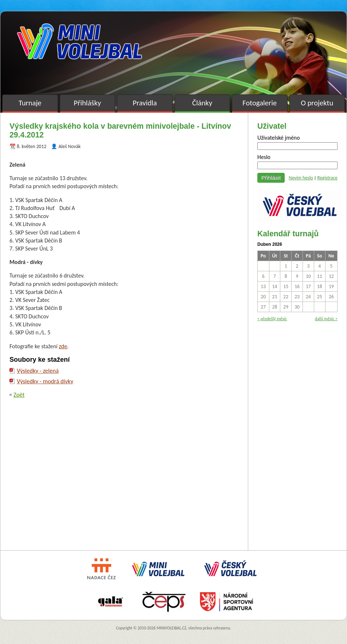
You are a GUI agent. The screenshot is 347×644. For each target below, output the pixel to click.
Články (202, 103)
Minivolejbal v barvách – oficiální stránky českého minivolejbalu (79, 41)
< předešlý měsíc (272, 319)
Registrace (327, 178)
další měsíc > (326, 319)
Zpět (19, 395)
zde (63, 346)
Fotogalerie (260, 103)
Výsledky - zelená (38, 371)
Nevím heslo (301, 178)
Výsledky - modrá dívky (45, 381)
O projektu (317, 103)
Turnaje (30, 103)
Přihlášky (87, 103)
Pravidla (145, 103)
